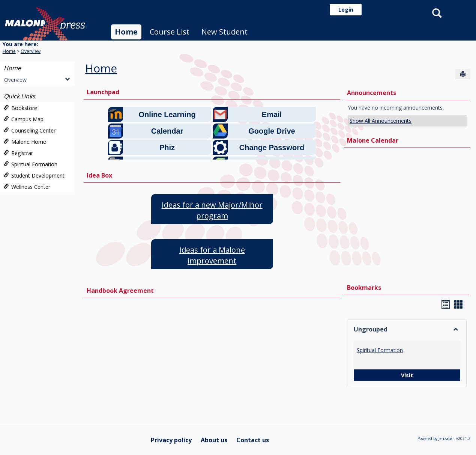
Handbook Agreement (120, 291)
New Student (224, 32)
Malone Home (25, 142)
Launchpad (103, 92)
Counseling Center (30, 130)
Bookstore (20, 108)
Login (346, 10)
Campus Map (24, 119)
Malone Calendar (373, 140)
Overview (31, 51)
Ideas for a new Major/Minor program (212, 210)
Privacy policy (171, 440)
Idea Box (99, 175)
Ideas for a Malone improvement (212, 255)
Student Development (34, 176)
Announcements (372, 93)
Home (126, 32)
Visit (383, 375)
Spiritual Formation (31, 164)
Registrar (18, 153)
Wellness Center (27, 187)
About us (214, 440)
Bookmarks (364, 288)
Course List (170, 32)
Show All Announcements (381, 121)
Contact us (253, 440)
